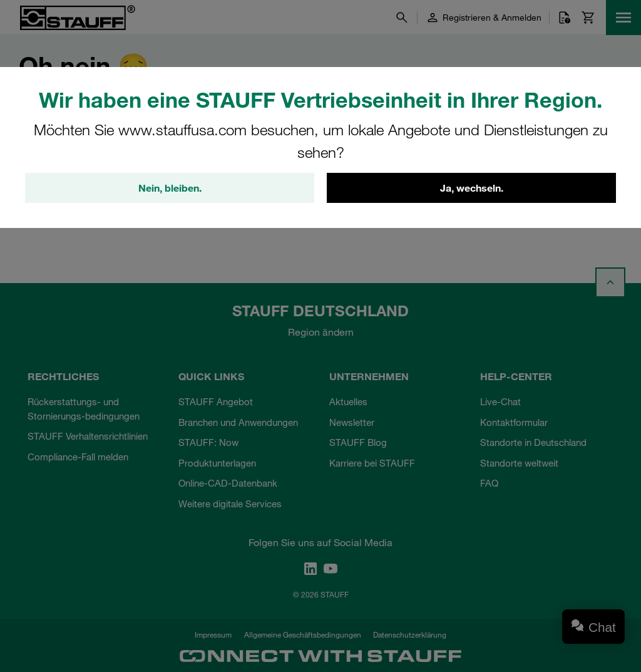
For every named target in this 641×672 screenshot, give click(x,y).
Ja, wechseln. (472, 188)
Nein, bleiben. (170, 188)
